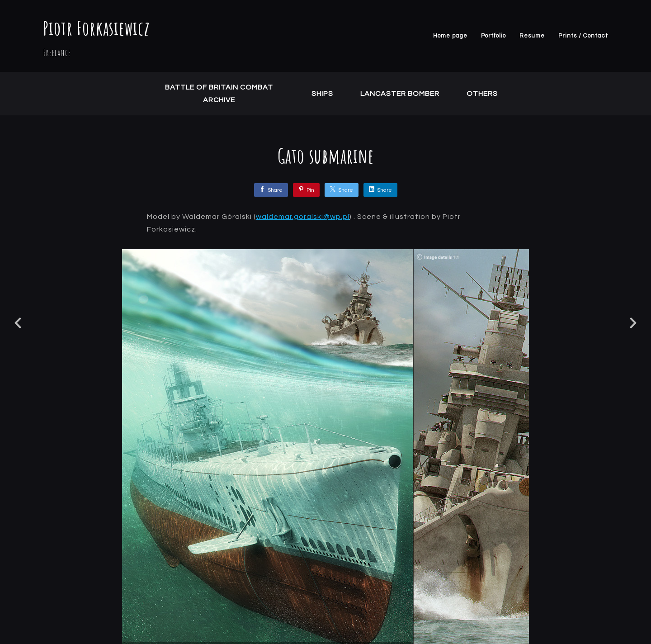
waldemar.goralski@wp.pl (303, 217)
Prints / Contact (583, 36)
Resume (532, 36)
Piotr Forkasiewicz (97, 28)
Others (482, 94)
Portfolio (493, 36)
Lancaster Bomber (400, 94)
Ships (322, 94)
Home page (450, 36)
